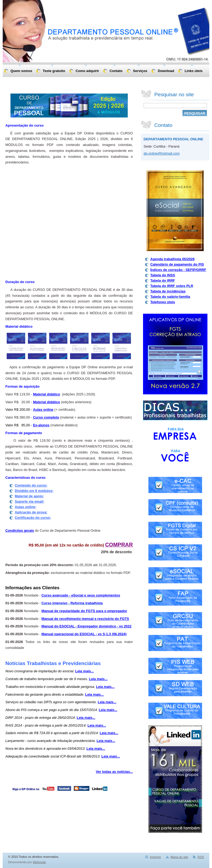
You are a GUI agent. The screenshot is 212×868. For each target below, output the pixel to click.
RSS (201, 857)
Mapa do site (179, 857)
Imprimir (155, 857)
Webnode (39, 862)
